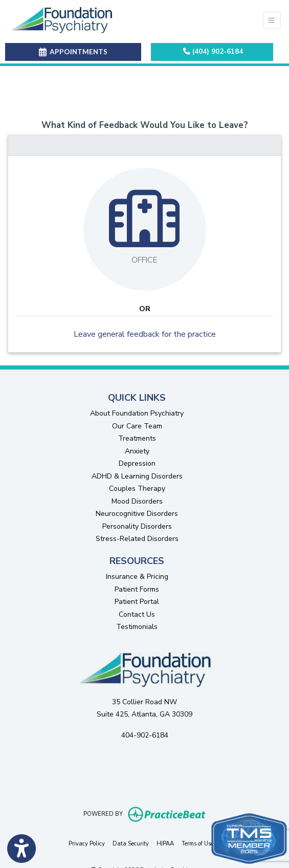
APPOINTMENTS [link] (73, 52)
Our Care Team (137, 426)
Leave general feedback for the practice (145, 334)
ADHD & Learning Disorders (137, 476)
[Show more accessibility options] (21, 849)
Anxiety (137, 451)
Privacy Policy (87, 843)
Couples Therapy (137, 489)
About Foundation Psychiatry (137, 413)
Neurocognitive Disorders (137, 514)
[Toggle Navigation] (272, 20)
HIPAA (165, 843)
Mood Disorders (137, 501)
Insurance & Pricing (137, 577)
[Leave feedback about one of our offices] (145, 229)
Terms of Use (197, 843)
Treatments (137, 438)
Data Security (131, 843)
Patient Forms (137, 589)
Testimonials (137, 627)
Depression (137, 463)
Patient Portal (137, 602)
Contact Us (137, 614)
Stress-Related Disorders (137, 539)
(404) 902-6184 (213, 51)
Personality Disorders (137, 526)
